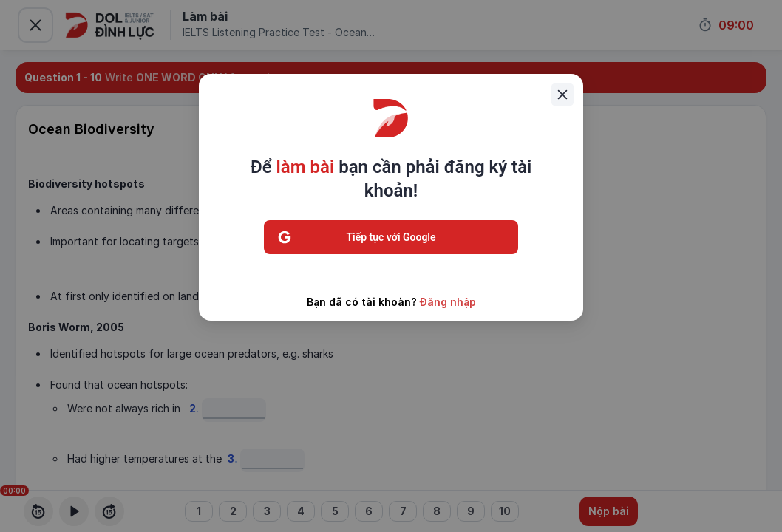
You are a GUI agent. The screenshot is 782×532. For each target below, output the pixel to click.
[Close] (562, 95)
